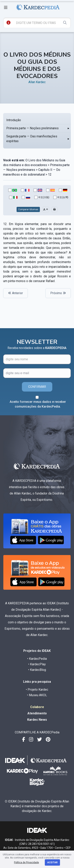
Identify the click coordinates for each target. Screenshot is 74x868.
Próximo (58, 293)
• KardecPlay (37, 664)
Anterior (15, 293)
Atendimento (37, 713)
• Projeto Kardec (37, 690)
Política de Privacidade (26, 862)
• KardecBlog (37, 670)
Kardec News (37, 720)
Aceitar (52, 862)
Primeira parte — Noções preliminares (32, 128)
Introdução (14, 120)
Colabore (37, 707)
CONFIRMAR (37, 387)
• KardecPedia (37, 659)
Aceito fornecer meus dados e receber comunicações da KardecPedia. (38, 404)
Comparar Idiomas (28, 209)
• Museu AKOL (37, 695)
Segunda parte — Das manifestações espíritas (32, 139)
